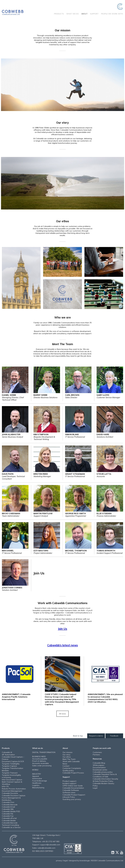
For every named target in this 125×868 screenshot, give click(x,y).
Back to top (78, 736)
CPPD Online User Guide (73, 786)
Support (94, 14)
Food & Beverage (40, 781)
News (65, 764)
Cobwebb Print (8, 802)
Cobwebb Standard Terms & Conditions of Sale (105, 775)
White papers (99, 765)
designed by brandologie (79, 861)
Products (59, 14)
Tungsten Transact (10, 773)
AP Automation (8, 755)
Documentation (99, 767)
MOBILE (35, 770)
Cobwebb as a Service (11, 827)
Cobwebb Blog (99, 763)
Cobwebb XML (8, 809)
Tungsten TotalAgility (11, 764)
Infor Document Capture (12, 780)
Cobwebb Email (8, 807)
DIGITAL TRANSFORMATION (44, 752)
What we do (73, 14)
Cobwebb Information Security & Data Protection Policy (105, 780)
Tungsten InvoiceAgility (11, 775)
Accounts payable (40, 759)
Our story (66, 755)
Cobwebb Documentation (73, 788)
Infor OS (5, 786)
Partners (96, 755)
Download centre (100, 770)
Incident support (69, 783)
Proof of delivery (39, 761)
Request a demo (96, 736)
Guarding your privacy (72, 799)
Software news (69, 792)
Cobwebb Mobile (9, 821)
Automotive (37, 778)
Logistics (36, 785)
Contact (66, 766)
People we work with (112, 14)
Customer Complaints (72, 768)
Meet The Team (69, 759)
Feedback (114, 736)
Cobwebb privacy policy (103, 772)
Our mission (67, 752)
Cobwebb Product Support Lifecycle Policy (74, 796)
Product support (69, 781)
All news (62, 714)
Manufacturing (38, 788)
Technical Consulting (10, 825)
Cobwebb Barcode (10, 805)
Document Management (12, 791)
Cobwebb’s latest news (63, 645)
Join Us (62, 629)
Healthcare (37, 783)
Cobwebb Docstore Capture (14, 796)
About (84, 14)
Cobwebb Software (71, 790)
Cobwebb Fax (8, 816)
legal (65, 861)
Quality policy (68, 771)
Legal (95, 788)
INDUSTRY (37, 774)
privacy (59, 861)
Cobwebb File (8, 814)
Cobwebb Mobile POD (11, 811)
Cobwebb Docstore (10, 793)
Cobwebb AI (7, 752)
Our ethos (67, 757)
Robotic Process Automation (14, 789)
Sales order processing (42, 766)
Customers (97, 752)
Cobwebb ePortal (9, 818)
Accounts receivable (41, 763)
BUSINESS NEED (39, 757)
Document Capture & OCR (13, 761)
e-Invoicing (6, 777)
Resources (97, 759)
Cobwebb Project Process (73, 773)
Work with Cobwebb (71, 761)
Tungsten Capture (9, 766)
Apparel (36, 776)
